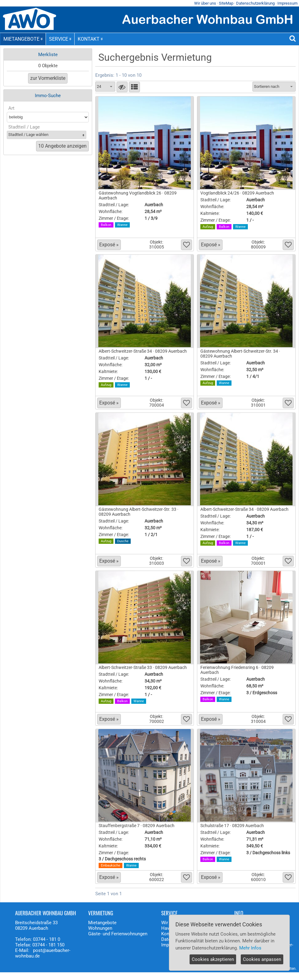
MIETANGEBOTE (23, 39)
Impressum (287, 3)
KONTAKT (90, 39)
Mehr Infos (250, 948)
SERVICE (60, 39)
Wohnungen (100, 928)
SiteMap (226, 3)
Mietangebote (102, 923)
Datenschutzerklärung (255, 3)
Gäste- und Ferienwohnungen (118, 934)
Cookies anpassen (262, 959)
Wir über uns (205, 3)
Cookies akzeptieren (213, 959)
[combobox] (105, 87)
